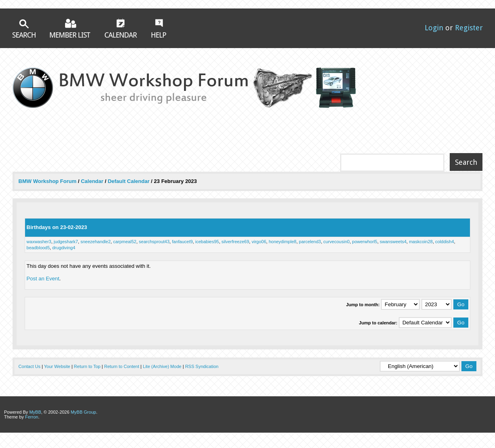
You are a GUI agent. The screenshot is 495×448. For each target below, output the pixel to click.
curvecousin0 (337, 242)
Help (159, 28)
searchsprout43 (154, 242)
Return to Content (122, 366)
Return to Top (87, 366)
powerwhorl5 (365, 242)
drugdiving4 (64, 248)
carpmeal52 (125, 242)
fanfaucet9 (182, 242)
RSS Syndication (202, 366)
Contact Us (30, 366)
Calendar (121, 28)
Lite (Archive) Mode (162, 366)
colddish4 (444, 242)
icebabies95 (207, 242)
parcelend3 (310, 242)
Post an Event (43, 279)
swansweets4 (393, 242)
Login (434, 28)
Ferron (32, 417)
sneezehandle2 (96, 242)
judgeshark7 (66, 242)
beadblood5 (38, 248)
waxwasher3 (39, 242)
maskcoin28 (421, 242)
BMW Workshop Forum (48, 181)
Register (469, 28)
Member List (70, 28)
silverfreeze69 (235, 242)
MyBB (35, 412)
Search (24, 28)
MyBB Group (84, 412)
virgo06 (259, 242)
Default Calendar (128, 181)
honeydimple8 (282, 242)
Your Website (57, 366)
